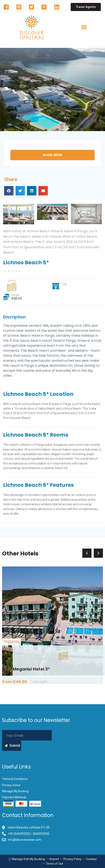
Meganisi (12, 642)
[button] (86, 7)
